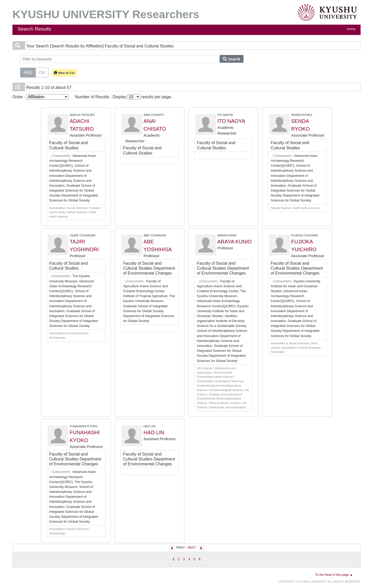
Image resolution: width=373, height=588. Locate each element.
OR (42, 72)
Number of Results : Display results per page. (123, 97)
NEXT (192, 548)
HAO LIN (154, 432)
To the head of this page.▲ (334, 575)
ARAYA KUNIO (235, 242)
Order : (40, 97)
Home (351, 29)
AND (28, 72)
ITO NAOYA (231, 121)
